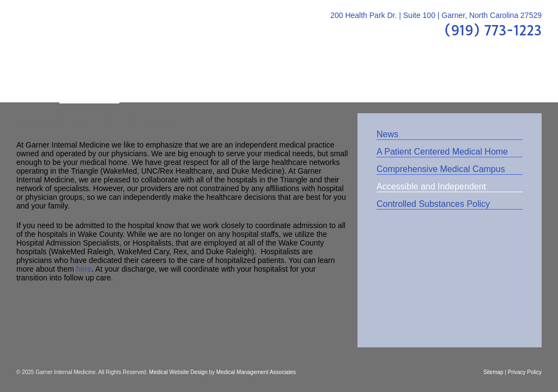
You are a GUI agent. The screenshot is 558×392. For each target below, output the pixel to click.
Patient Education (233, 81)
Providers (150, 81)
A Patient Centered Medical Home (442, 152)
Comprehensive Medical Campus (441, 169)
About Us (89, 81)
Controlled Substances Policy (433, 204)
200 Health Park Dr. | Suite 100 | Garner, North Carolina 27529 (436, 15)
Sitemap (493, 372)
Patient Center (369, 81)
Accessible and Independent (431, 186)
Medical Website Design (178, 372)
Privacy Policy (525, 372)
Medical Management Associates (256, 372)
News (387, 134)
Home (38, 81)
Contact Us (504, 81)
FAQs (305, 81)
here (84, 269)
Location (441, 81)
